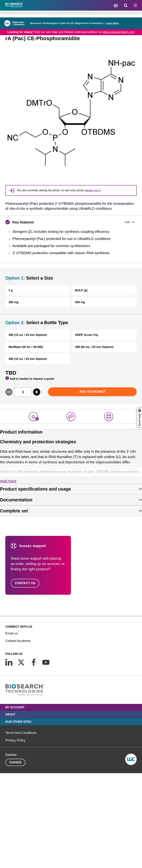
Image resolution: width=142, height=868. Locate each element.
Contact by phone (18, 641)
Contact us (25, 583)
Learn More (112, 23)
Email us (11, 633)
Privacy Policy (15, 740)
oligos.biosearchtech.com (119, 32)
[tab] (71, 489)
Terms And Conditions (21, 733)
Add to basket (92, 392)
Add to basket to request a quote (30, 378)
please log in (93, 190)
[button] (71, 222)
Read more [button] (8, 481)
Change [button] (15, 762)
